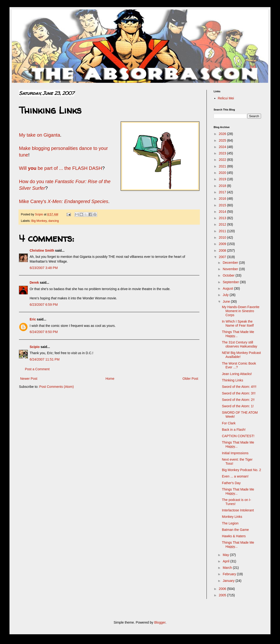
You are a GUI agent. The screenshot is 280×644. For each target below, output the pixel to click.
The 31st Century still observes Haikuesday (240, 344)
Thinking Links (233, 380)
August (228, 288)
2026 (223, 134)
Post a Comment (37, 369)
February (230, 574)
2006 (223, 589)
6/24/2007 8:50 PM (44, 332)
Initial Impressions (235, 453)
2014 (223, 212)
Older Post (190, 379)
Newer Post (29, 379)
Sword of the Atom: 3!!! (239, 393)
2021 (223, 166)
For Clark (229, 423)
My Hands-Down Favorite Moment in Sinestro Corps (241, 311)
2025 (223, 140)
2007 (223, 257)
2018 (223, 186)
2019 (223, 179)
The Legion (230, 523)
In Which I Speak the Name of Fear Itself (238, 323)
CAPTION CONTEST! (238, 436)
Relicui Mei (226, 98)
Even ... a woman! (235, 476)
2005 (223, 595)
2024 (223, 147)
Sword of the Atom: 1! (238, 406)
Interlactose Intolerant (238, 510)
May (226, 555)
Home (110, 379)
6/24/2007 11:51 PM (45, 359)
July (226, 295)
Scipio (35, 347)
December (231, 263)
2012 (223, 224)
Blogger (160, 622)
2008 (223, 250)
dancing (54, 221)
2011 (223, 231)
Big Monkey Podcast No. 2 (241, 470)
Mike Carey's (64, 201)
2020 (223, 173)
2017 (223, 192)
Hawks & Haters (234, 536)
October (229, 275)
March (228, 568)
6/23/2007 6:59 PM (44, 305)
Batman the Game (235, 530)
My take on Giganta (40, 135)
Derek (34, 283)
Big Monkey (39, 221)
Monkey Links (232, 517)
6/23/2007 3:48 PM (44, 268)
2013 (223, 218)
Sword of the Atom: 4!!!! (239, 387)
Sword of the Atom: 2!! (238, 400)
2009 (223, 244)
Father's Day (231, 483)
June (227, 301)
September (231, 282)
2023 (223, 153)
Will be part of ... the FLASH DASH (60, 168)
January (229, 581)
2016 (223, 199)
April (226, 561)
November (231, 269)
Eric (33, 319)
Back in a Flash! (234, 430)
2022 (223, 160)
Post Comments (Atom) (57, 387)
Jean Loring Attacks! (237, 374)
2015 (223, 205)
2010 (223, 237)
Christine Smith (42, 250)
